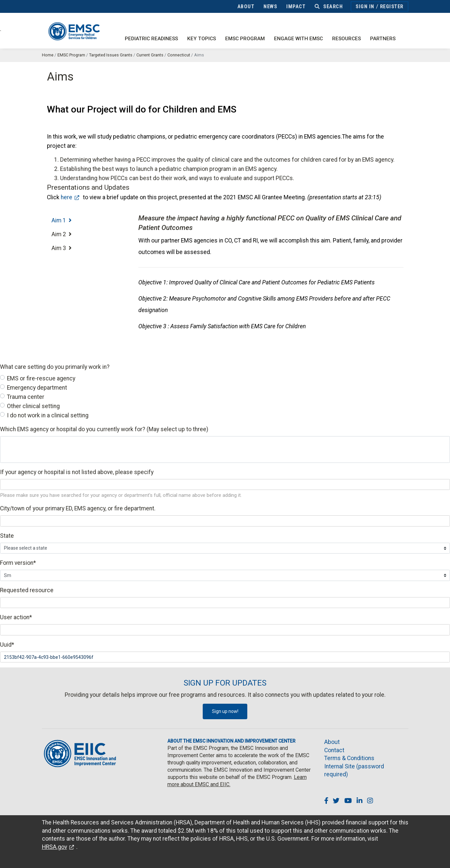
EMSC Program (245, 39)
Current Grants (150, 55)
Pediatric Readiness (151, 39)
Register (392, 7)
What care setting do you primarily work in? (55, 367)
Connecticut (179, 55)
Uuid (7, 645)
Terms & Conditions (349, 758)
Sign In (365, 7)
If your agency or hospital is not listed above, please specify (77, 472)
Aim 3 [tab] (62, 248)
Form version (18, 563)
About (246, 7)
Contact (334, 750)
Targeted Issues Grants (111, 55)
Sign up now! (225, 711)
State (7, 536)
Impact (296, 7)
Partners (383, 39)
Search (329, 7)
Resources (346, 39)
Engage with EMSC (298, 39)
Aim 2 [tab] (62, 234)
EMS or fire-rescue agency (41, 378)
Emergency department (37, 388)
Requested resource (27, 590)
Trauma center (26, 397)
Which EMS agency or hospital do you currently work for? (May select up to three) (104, 429)
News (270, 7)
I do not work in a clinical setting (48, 415)
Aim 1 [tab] (62, 220)
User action (16, 617)
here (67, 197)
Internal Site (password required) (354, 771)
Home (48, 55)
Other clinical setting (33, 406)
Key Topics (202, 39)
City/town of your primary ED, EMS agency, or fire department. (78, 508)
